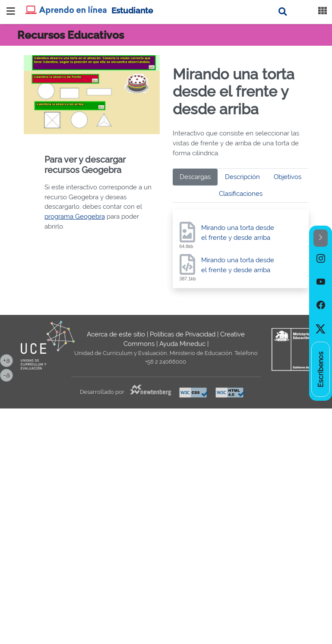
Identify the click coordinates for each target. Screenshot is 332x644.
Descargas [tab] (195, 177)
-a (8, 374)
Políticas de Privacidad (183, 334)
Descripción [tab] (242, 177)
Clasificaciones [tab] (241, 194)
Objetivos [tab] (288, 177)
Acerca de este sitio (116, 334)
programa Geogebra (75, 217)
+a (8, 360)
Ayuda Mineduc (182, 344)
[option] (321, 258)
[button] (321, 238)
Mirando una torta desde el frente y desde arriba (238, 233)
